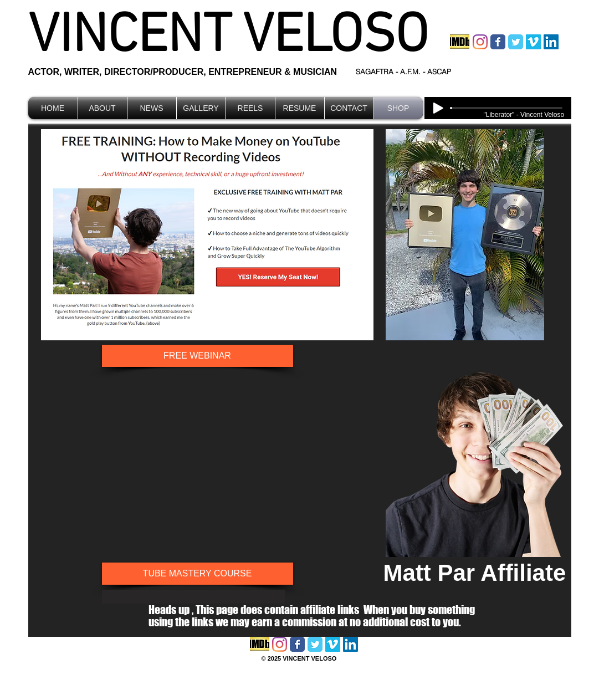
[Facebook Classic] (498, 42)
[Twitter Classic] (516, 42)
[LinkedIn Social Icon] (551, 42)
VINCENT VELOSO (228, 37)
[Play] (438, 108)
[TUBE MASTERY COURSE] (198, 574)
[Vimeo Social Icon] (533, 42)
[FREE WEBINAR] (198, 356)
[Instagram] (480, 42)
